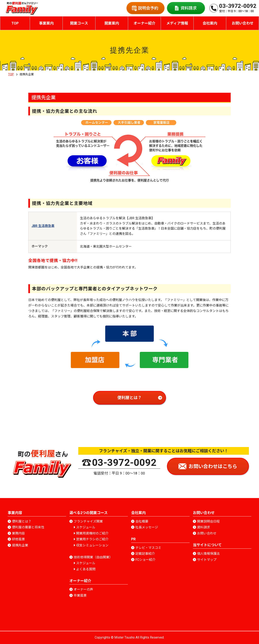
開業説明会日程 (208, 521)
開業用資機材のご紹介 (92, 533)
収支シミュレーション (92, 545)
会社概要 (142, 521)
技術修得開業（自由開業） (93, 557)
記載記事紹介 (145, 554)
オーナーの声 (83, 589)
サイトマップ (207, 560)
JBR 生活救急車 (43, 226)
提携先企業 (20, 545)
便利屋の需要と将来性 (28, 527)
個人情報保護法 (208, 554)
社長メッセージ (147, 527)
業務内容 (18, 533)
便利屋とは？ (22, 521)
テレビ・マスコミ (148, 548)
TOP (15, 23)
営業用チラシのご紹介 (92, 539)
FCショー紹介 (145, 560)
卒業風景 (80, 596)
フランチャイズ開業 (88, 521)
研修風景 (18, 539)
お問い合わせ (207, 533)
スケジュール (86, 527)
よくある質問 (86, 569)
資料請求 (204, 527)
